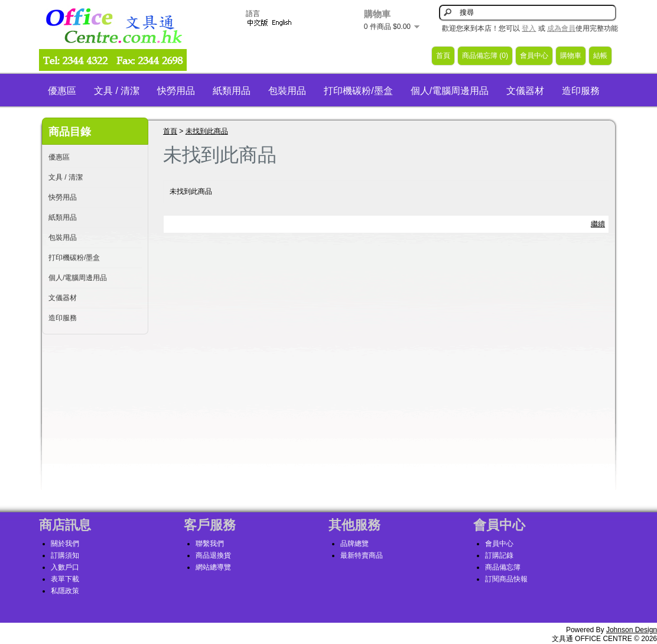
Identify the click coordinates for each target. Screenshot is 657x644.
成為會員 (561, 28)
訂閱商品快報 (506, 579)
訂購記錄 (499, 555)
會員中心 (534, 56)
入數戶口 (65, 567)
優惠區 (62, 91)
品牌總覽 (354, 544)
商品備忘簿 (503, 567)
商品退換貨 (213, 555)
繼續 (598, 224)
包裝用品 (287, 91)
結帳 (600, 56)
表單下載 (65, 579)
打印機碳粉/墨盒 (358, 91)
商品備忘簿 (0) (485, 56)
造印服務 (581, 91)
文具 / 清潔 (117, 91)
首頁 (443, 56)
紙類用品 (232, 91)
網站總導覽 (213, 567)
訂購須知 (65, 555)
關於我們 (65, 544)
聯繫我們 (210, 544)
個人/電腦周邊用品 (450, 91)
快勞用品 (176, 91)
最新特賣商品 (362, 555)
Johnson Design (632, 630)
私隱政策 (65, 591)
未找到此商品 (207, 131)
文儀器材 (525, 91)
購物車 (571, 56)
